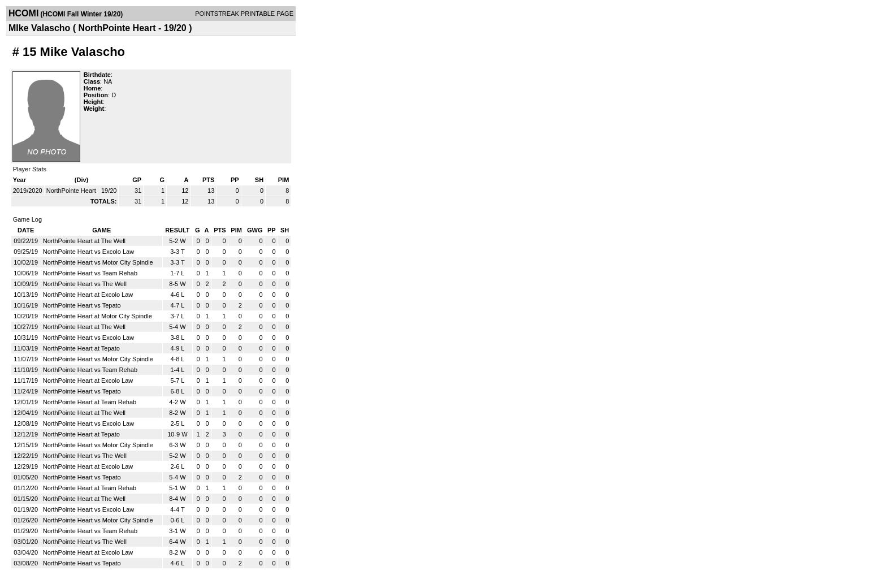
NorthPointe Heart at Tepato (81, 348)
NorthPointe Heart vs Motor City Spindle (98, 262)
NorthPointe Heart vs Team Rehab (90, 273)
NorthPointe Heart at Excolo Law (88, 295)
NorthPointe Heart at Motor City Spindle (98, 316)
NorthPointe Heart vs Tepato (82, 305)
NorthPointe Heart (72, 191)
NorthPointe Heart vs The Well (85, 284)
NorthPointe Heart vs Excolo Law (88, 252)
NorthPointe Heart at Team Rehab (90, 402)
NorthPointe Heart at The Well (84, 241)
